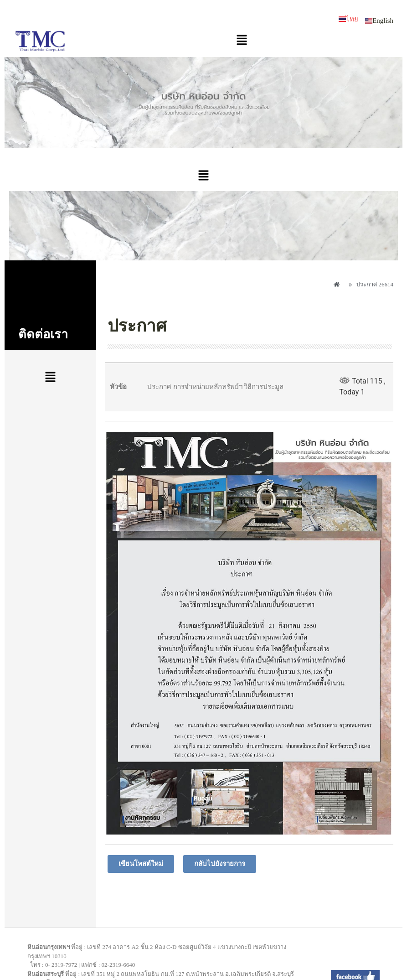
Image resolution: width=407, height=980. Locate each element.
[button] (242, 41)
